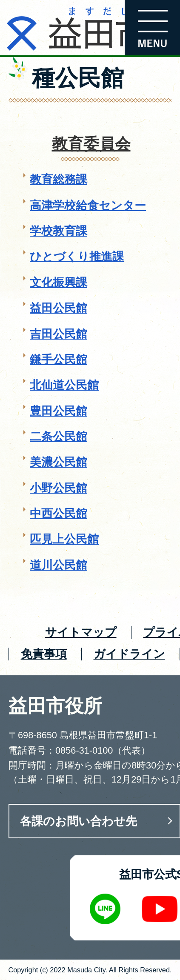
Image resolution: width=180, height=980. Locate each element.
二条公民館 (59, 436)
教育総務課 (59, 179)
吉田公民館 (59, 334)
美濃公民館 (59, 462)
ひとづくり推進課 (77, 256)
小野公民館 (59, 488)
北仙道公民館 (64, 385)
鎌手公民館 (59, 359)
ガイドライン (129, 654)
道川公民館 (59, 565)
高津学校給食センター (88, 205)
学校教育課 (59, 231)
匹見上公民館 (64, 539)
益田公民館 (59, 308)
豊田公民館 (59, 411)
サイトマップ (81, 632)
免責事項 (44, 654)
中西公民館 (59, 513)
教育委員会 (91, 144)
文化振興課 (59, 282)
